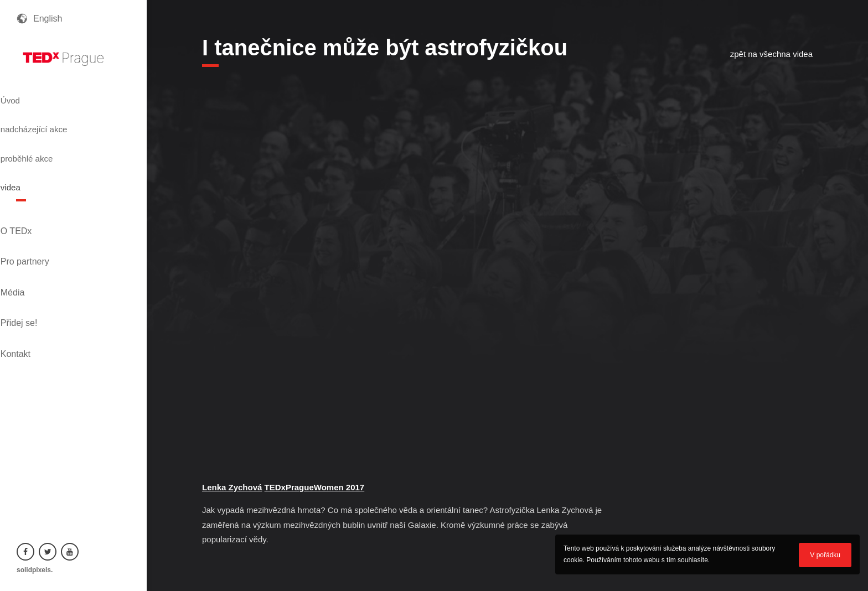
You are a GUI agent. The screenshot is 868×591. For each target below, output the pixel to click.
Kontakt (32, 264)
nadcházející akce (59, 116)
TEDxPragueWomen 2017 (315, 487)
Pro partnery (41, 207)
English (48, 19)
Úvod (29, 96)
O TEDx (32, 188)
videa (29, 155)
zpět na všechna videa (771, 54)
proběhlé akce (50, 136)
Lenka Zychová (232, 487)
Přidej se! (35, 245)
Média (29, 226)
